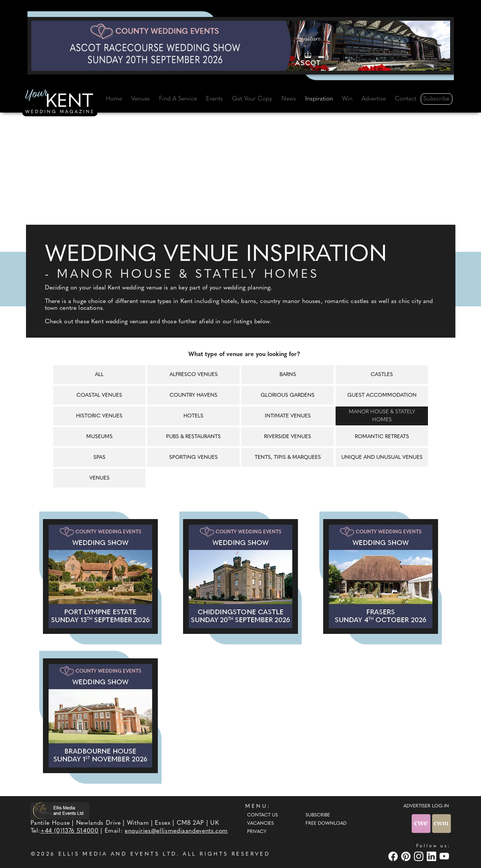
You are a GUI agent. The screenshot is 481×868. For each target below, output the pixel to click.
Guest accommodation (382, 395)
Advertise (374, 99)
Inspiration (319, 99)
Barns (288, 375)
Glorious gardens (288, 395)
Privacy (257, 832)
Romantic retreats (382, 437)
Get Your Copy (252, 99)
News (289, 99)
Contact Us (263, 815)
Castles (382, 375)
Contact (405, 99)
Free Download (326, 824)
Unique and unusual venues (382, 458)
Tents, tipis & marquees (288, 458)
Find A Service (178, 99)
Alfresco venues (194, 375)
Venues (140, 99)
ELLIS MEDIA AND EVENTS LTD (118, 854)
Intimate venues (288, 416)
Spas (99, 458)
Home (114, 99)
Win (347, 99)
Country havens (193, 395)
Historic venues (99, 416)
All (99, 375)
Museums (99, 437)
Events (215, 99)
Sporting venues (193, 458)
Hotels (193, 416)
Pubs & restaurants (193, 437)
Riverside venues (288, 437)
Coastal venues (99, 395)
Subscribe (436, 99)
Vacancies (260, 824)
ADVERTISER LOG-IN (426, 806)
